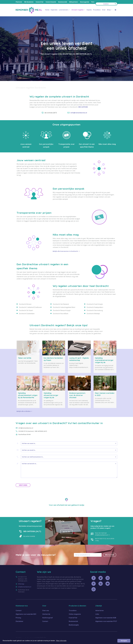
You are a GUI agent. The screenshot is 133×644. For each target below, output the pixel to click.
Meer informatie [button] (61, 641)
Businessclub (63, 2)
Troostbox (97, 10)
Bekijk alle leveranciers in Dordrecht (66, 251)
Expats (89, 10)
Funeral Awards (51, 2)
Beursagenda (85, 2)
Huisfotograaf (48, 618)
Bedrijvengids (74, 625)
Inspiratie (54, 10)
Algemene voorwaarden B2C (26, 614)
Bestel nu (66, 532)
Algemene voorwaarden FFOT (106, 621)
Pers (93, 2)
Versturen (23, 485)
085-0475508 (81, 54)
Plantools (19, 2)
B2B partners (74, 2)
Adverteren (100, 610)
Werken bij (46, 614)
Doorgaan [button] (124, 641)
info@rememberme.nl (25, 587)
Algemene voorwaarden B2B (106, 618)
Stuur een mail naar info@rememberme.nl (102, 534)
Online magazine (75, 614)
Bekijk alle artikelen (24, 411)
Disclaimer (19, 621)
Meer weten (67, 537)
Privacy (18, 618)
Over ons (46, 610)
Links (97, 614)
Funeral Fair (40, 2)
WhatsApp (21, 584)
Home (47, 10)
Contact (19, 610)
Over (104, 10)
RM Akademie (29, 2)
